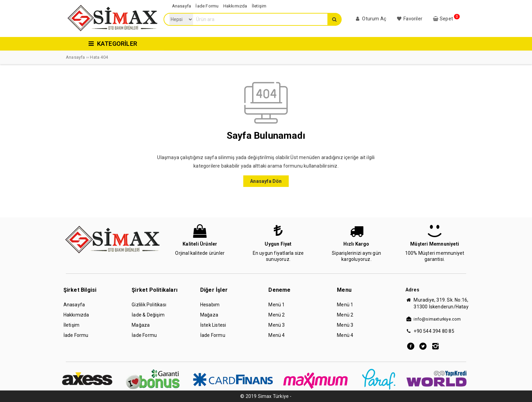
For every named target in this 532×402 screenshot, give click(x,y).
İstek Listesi (213, 325)
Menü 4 (277, 335)
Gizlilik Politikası (149, 305)
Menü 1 (277, 305)
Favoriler (409, 19)
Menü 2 (277, 315)
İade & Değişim (148, 315)
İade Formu (76, 335)
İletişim (72, 325)
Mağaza (141, 325)
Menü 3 (277, 325)
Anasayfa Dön (266, 181)
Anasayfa (74, 305)
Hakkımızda (76, 315)
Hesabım (210, 305)
